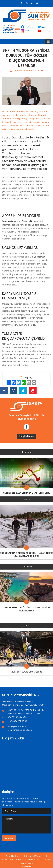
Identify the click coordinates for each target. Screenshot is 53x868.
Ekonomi (26, 452)
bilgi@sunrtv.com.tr (17, 726)
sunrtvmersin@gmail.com (20, 730)
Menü (48, 42)
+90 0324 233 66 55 (17, 717)
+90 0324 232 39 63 (18, 721)
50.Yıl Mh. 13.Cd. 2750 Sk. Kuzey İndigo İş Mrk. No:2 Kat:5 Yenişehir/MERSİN (28, 712)
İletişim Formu (26, 436)
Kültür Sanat (27, 567)
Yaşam (27, 499)
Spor (26, 625)
